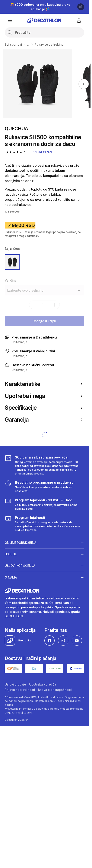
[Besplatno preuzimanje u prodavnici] (44, 486)
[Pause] (81, 7)
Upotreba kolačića (43, 684)
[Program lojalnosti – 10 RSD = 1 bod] (44, 504)
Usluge (11, 554)
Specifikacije (44, 408)
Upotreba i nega (44, 396)
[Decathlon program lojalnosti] (44, 524)
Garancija (44, 420)
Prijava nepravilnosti (20, 690)
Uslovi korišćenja (20, 566)
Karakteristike (44, 384)
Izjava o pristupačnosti (55, 690)
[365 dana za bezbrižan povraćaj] (44, 465)
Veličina (11, 280)
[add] (55, 305)
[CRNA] (12, 262)
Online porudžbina (20, 543)
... (28, 44)
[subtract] (34, 305)
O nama (11, 577)
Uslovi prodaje (15, 684)
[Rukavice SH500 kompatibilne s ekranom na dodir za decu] (38, 84)
